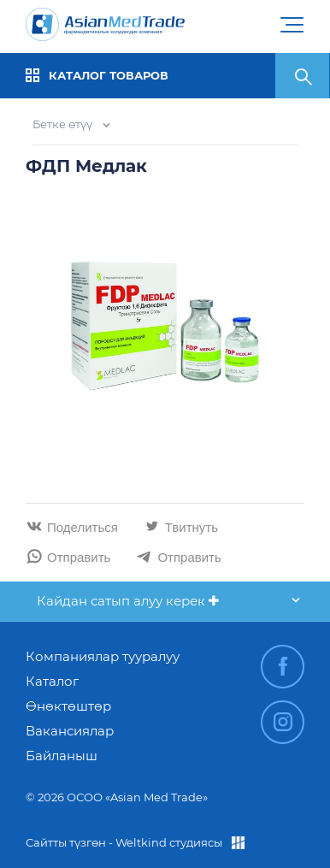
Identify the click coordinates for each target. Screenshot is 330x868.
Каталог (52, 681)
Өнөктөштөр (68, 706)
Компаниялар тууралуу (103, 656)
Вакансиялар (70, 731)
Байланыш (62, 756)
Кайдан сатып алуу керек (128, 601)
